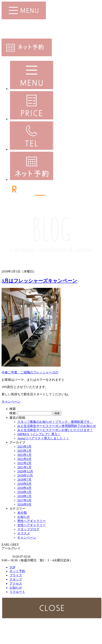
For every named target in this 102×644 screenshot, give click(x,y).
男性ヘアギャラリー (32, 521)
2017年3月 (24, 500)
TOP (12, 567)
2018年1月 (24, 496)
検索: (13, 413)
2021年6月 (24, 459)
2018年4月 (24, 488)
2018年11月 (25, 475)
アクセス (16, 583)
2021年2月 (24, 463)
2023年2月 (24, 451)
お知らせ (24, 517)
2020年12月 (25, 471)
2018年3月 (24, 492)
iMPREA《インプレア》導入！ (39, 434)
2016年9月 (24, 504)
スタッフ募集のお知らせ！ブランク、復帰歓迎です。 (55, 422)
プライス (16, 575)
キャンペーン (11, 401)
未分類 (22, 513)
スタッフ (16, 579)
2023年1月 (24, 455)
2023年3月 (24, 447)
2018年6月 (24, 484)
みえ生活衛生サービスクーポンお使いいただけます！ (55, 430)
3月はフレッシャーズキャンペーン (39, 281)
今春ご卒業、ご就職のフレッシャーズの (30, 372)
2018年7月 (24, 480)
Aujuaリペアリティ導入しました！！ (43, 438)
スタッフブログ (28, 529)
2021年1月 (24, 467)
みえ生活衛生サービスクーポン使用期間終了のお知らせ (57, 426)
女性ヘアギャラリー (32, 525)
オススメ (24, 533)
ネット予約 (17, 571)
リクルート (17, 592)
